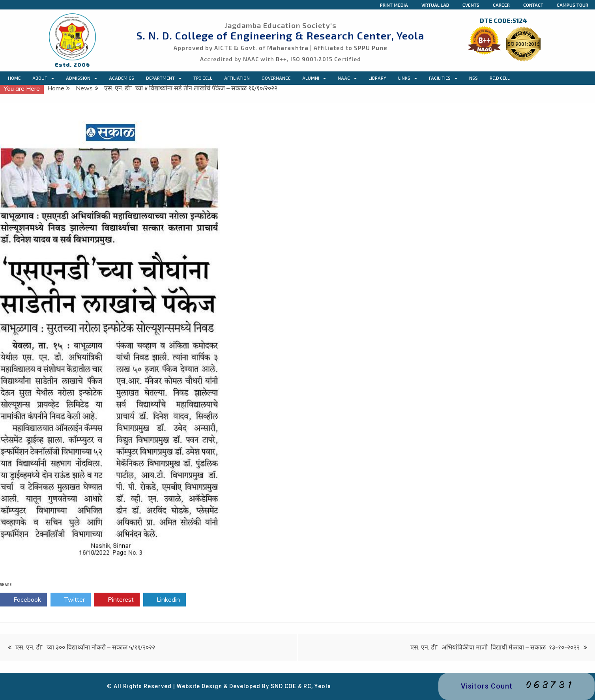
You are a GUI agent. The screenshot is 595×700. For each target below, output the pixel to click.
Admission (81, 78)
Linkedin (165, 600)
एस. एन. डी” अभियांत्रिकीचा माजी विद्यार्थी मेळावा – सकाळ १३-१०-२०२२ (495, 647)
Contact (533, 5)
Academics (122, 78)
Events (471, 5)
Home (14, 78)
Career (501, 5)
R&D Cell (500, 78)
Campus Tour (573, 5)
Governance (276, 78)
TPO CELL (203, 78)
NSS (473, 78)
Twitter (71, 600)
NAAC (347, 78)
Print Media (394, 5)
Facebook (23, 600)
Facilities (443, 78)
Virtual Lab (435, 5)
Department (164, 78)
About (43, 78)
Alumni (314, 78)
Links (408, 78)
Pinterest (117, 600)
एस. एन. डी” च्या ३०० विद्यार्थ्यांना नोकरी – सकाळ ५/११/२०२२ (85, 647)
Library (377, 78)
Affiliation (237, 78)
